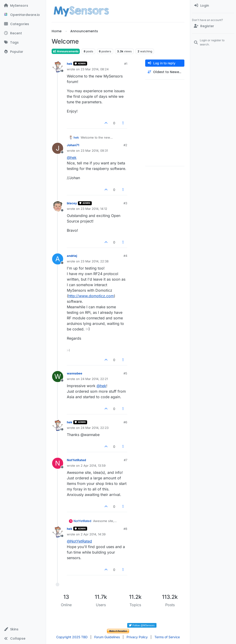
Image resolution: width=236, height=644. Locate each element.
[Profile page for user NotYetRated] (58, 463)
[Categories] (23, 24)
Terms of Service (167, 637)
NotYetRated (76, 460)
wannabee (75, 373)
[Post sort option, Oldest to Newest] (165, 72)
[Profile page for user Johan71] (58, 148)
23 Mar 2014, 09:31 (94, 151)
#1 (126, 64)
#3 (125, 203)
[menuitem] (213, 6)
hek (70, 64)
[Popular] (23, 52)
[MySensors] (23, 6)
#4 (125, 256)
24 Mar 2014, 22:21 (94, 379)
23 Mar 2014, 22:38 (95, 261)
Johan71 (73, 145)
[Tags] (23, 42)
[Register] (213, 26)
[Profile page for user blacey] (58, 206)
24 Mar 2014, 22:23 (95, 428)
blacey (72, 203)
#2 (125, 145)
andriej (72, 256)
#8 (125, 529)
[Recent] (23, 33)
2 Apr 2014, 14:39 (93, 534)
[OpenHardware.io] (23, 15)
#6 (125, 422)
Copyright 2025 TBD (72, 637)
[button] (23, 629)
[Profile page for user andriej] (58, 259)
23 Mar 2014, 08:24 (95, 69)
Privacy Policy (137, 637)
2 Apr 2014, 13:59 (93, 466)
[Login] (213, 6)
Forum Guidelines (107, 637)
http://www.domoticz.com (91, 296)
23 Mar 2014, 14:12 (94, 209)
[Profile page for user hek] (58, 67)
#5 (125, 373)
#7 (125, 460)
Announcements (66, 51)
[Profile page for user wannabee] (58, 377)
